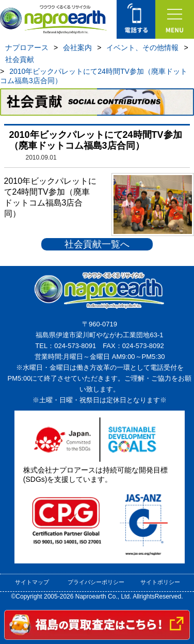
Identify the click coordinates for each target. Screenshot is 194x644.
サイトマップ (32, 582)
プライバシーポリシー (96, 582)
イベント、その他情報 (142, 48)
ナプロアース (27, 48)
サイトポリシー (160, 582)
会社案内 (77, 48)
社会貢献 (20, 59)
